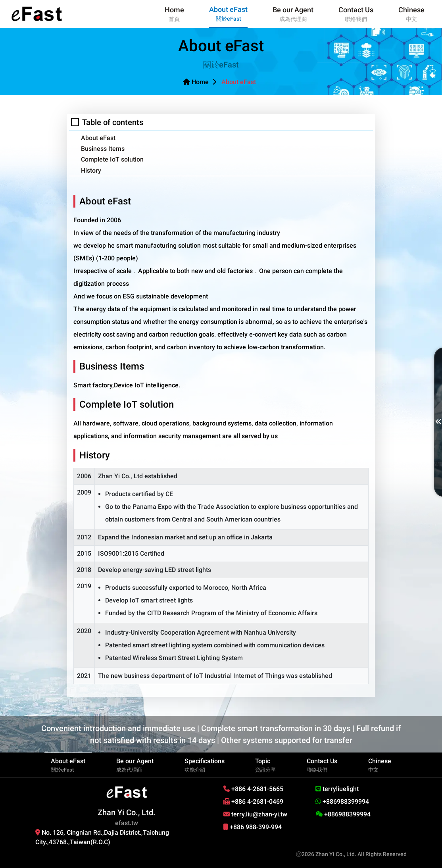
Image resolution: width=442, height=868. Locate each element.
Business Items (103, 149)
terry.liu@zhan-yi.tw (255, 814)
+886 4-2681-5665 (253, 789)
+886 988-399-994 (253, 827)
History (91, 170)
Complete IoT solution (112, 159)
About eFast (98, 138)
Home (196, 82)
